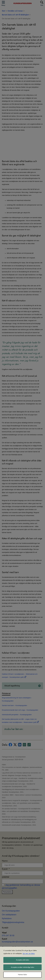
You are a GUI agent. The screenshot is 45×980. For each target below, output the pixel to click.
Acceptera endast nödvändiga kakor (23, 967)
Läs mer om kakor (29, 954)
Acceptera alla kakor (23, 960)
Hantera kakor (22, 975)
